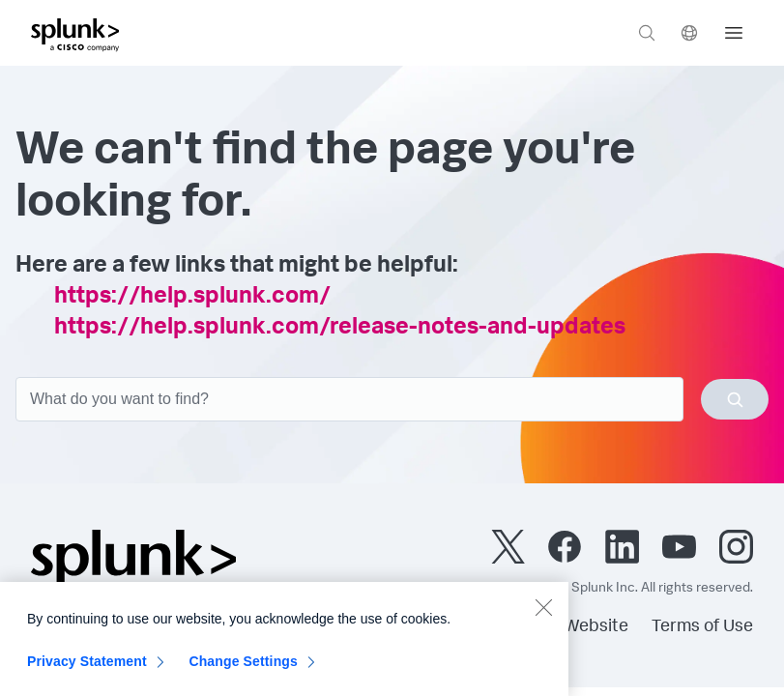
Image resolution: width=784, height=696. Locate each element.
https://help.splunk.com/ (192, 298)
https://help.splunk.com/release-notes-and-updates (340, 329)
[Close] (543, 615)
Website (596, 627)
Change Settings (243, 669)
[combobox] (392, 399)
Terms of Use (702, 627)
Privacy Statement (87, 669)
